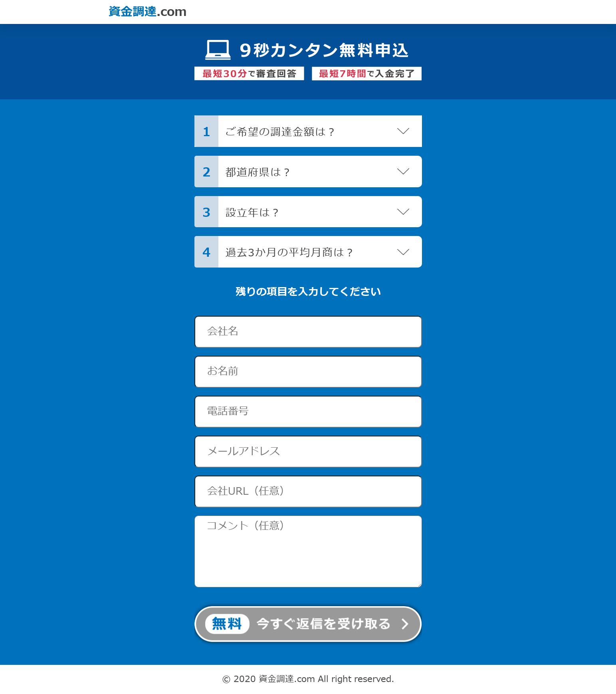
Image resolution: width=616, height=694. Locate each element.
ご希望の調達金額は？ (281, 132)
